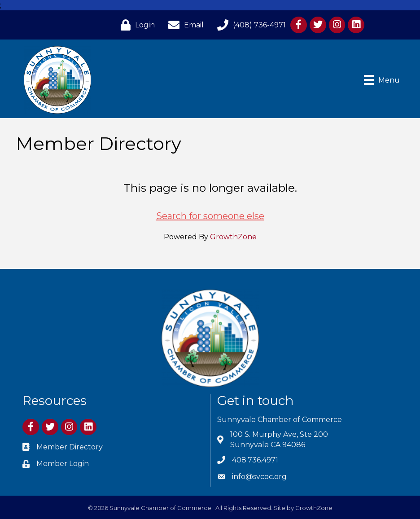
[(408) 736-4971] (249, 25)
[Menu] (382, 80)
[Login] (136, 25)
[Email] (184, 25)
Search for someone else (210, 216)
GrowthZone (233, 237)
